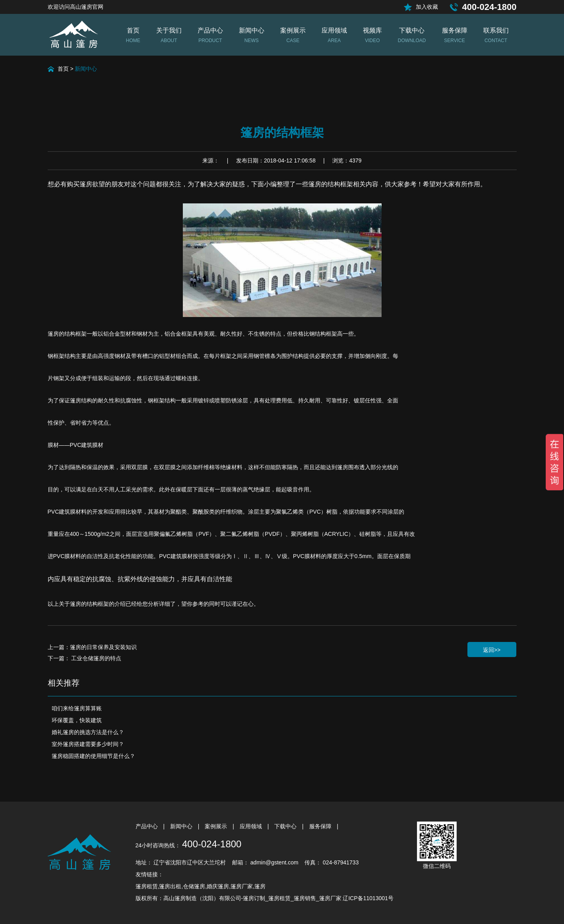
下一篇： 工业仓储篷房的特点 (85, 658)
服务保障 (321, 826)
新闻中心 (86, 69)
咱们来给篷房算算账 (77, 708)
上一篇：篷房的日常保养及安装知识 (92, 647)
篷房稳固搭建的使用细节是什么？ (93, 756)
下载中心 (286, 826)
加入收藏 (427, 7)
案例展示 (217, 826)
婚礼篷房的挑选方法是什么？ (88, 732)
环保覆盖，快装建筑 (77, 720)
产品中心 (147, 826)
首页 (63, 69)
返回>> (492, 650)
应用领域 (252, 826)
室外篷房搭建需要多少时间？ (88, 744)
